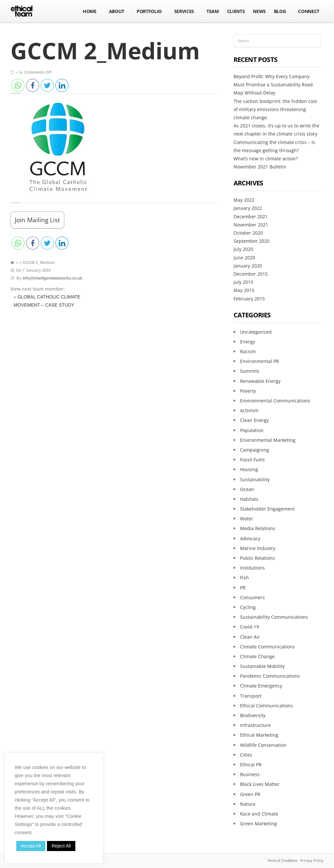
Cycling (248, 607)
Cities (246, 755)
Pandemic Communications (270, 676)
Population (252, 430)
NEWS (259, 11)
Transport (251, 696)
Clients (236, 11)
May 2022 (244, 200)
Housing (249, 469)
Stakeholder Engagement (267, 509)
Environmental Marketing (268, 440)
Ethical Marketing (259, 735)
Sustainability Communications (274, 617)
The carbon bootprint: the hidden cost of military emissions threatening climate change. (275, 109)
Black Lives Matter (260, 784)
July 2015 (243, 282)
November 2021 (251, 225)
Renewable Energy (260, 381)
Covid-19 (250, 627)
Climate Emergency (261, 686)
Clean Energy (254, 420)
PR (243, 588)
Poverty (248, 391)
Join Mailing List (37, 220)
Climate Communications (267, 647)
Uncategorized (256, 332)
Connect (309, 11)
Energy (248, 342)
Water (247, 519)
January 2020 (248, 266)
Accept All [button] (31, 846)
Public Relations (258, 558)
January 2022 (248, 208)
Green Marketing (258, 824)
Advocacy (250, 538)
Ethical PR (251, 765)
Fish (244, 578)
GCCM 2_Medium (105, 51)
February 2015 (249, 299)
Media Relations (258, 528)
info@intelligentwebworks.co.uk (52, 278)
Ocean (247, 489)
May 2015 (244, 290)
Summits (250, 371)
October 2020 (248, 233)
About (117, 11)
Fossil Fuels (252, 460)
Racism (248, 351)
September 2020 (251, 241)
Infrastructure (255, 725)
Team (213, 11)
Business (250, 774)
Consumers (252, 597)
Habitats (249, 499)
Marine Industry (258, 548)
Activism (249, 410)
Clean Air (250, 637)
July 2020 (243, 249)
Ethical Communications (266, 706)
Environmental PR (259, 361)
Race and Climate (259, 814)
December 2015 (251, 274)
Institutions (252, 568)
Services (184, 11)
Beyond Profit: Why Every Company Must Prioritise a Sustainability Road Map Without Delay (273, 85)
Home (90, 11)
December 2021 (251, 217)
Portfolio (149, 11)
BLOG (280, 11)
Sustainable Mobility (262, 666)
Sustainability (255, 479)
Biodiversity (253, 715)
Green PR (250, 794)
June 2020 (244, 258)
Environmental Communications (275, 401)
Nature (248, 804)
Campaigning (255, 450)
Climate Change (257, 656)
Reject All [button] (61, 846)
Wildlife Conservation (263, 745)
